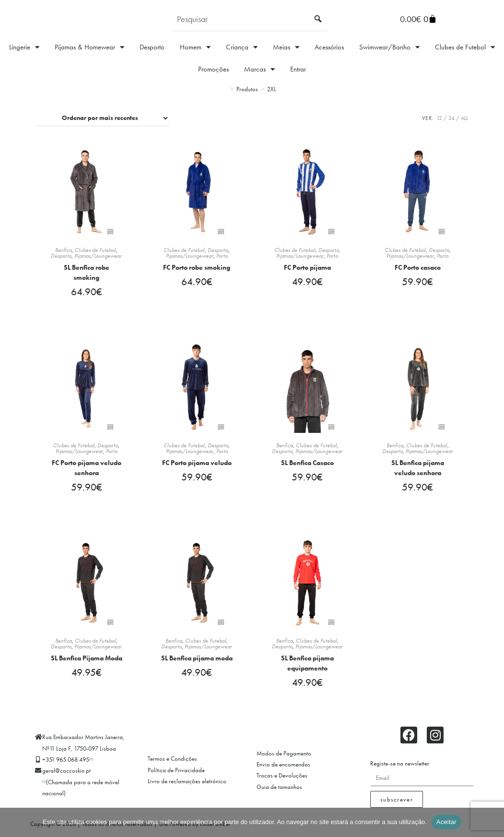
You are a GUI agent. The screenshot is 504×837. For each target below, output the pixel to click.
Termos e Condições (172, 764)
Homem (195, 47)
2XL (272, 89)
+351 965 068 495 (68, 765)
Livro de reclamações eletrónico (187, 787)
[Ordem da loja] (103, 118)
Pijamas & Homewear (89, 47)
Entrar (298, 69)
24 (451, 118)
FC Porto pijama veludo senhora (87, 470)
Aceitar (446, 822)
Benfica (64, 250)
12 (439, 118)
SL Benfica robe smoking (87, 272)
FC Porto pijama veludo (197, 465)
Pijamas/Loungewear (98, 256)
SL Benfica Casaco (307, 465)
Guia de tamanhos (279, 792)
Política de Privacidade (176, 775)
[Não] (492, 822)
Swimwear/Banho (389, 47)
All (464, 118)
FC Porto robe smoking (197, 267)
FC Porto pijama (307, 267)
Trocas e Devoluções (282, 781)
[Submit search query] (318, 19)
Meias (286, 47)
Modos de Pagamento (284, 759)
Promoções (213, 69)
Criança (242, 47)
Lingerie (24, 47)
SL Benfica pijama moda (197, 662)
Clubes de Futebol (465, 47)
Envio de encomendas (283, 770)
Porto (222, 256)
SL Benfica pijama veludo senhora (418, 470)
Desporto (152, 47)
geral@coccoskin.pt (66, 776)
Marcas (259, 69)
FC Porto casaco (418, 267)
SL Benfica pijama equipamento (307, 667)
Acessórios (329, 47)
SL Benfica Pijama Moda (87, 662)
